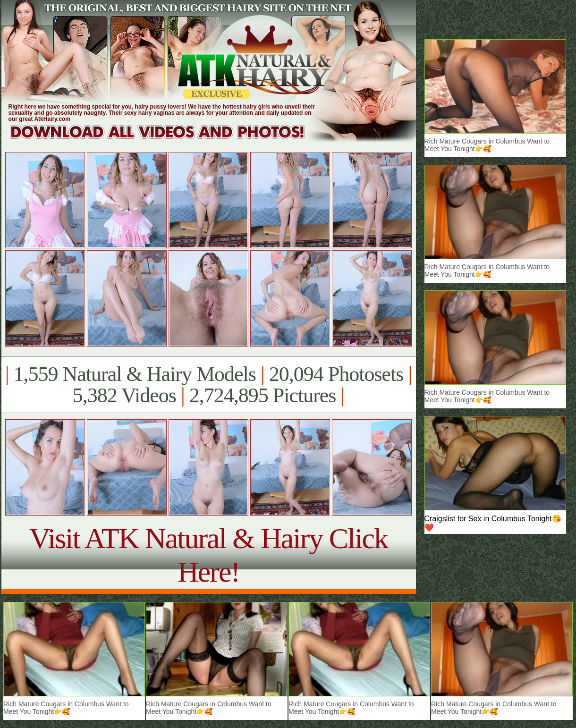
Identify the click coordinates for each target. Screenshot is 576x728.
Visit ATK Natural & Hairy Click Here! (208, 555)
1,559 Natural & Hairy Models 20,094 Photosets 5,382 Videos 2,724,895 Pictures (208, 385)
